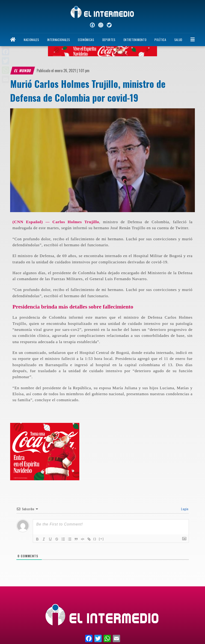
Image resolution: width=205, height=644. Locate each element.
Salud (178, 40)
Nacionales (31, 40)
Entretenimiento (135, 40)
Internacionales (59, 40)
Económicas (86, 40)
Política (160, 40)
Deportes (109, 40)
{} (95, 539)
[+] (101, 539)
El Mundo (23, 71)
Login (184, 509)
